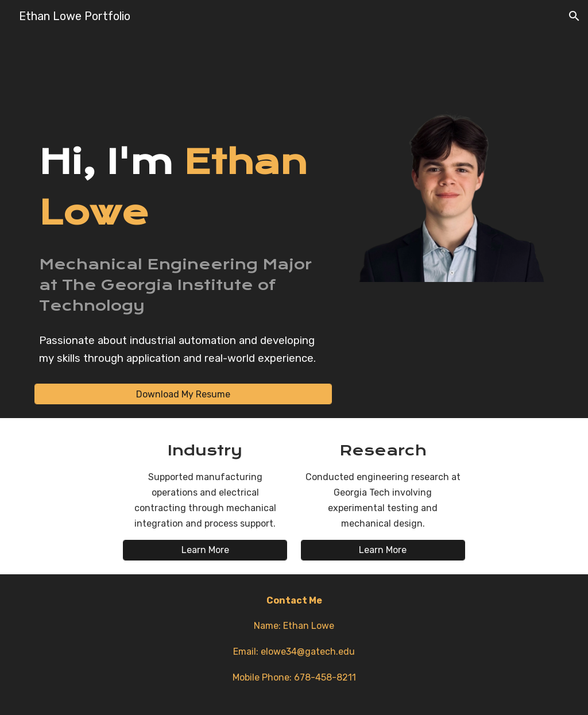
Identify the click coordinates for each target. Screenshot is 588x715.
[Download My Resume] (183, 394)
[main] (183, 187)
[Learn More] (205, 550)
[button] (574, 16)
